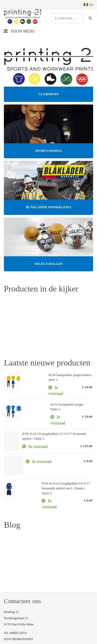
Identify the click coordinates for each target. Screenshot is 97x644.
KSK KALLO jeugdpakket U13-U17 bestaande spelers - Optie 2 (54, 436)
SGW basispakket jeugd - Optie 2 (68, 407)
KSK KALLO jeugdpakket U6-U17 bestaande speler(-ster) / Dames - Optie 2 (66, 488)
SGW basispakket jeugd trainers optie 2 (70, 377)
